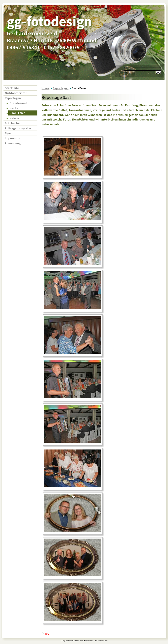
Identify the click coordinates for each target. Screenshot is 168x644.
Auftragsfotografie (18, 128)
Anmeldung (13, 143)
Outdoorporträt (16, 93)
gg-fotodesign (49, 21)
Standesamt (18, 103)
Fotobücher (13, 123)
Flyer (8, 133)
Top (47, 634)
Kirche (14, 108)
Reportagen (13, 98)
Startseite (12, 88)
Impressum (12, 138)
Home (45, 88)
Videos (14, 118)
